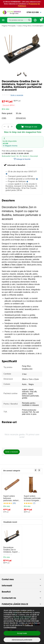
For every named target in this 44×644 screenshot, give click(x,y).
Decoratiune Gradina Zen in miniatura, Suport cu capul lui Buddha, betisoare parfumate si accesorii (12, 550)
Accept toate (22, 633)
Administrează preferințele (22, 640)
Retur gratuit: (7, 113)
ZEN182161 (21, 118)
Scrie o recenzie (17, 95)
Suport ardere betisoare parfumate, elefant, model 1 (11, 498)
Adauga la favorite (22, 159)
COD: (4, 118)
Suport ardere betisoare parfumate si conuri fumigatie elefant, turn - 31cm (32, 498)
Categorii (3, 20)
